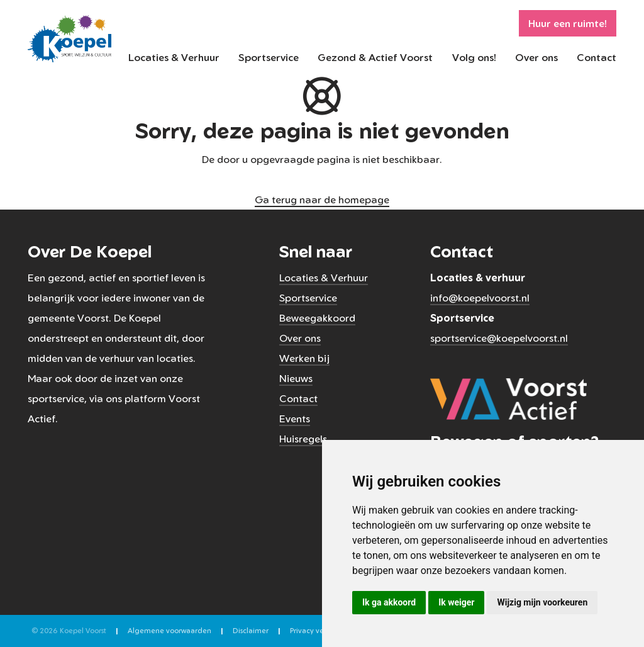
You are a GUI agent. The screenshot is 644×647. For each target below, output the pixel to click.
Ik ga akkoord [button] (389, 602)
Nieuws (296, 378)
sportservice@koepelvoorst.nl (499, 338)
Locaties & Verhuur (174, 57)
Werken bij (304, 358)
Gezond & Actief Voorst (375, 57)
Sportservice (269, 57)
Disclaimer (251, 631)
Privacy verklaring (320, 631)
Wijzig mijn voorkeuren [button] (542, 602)
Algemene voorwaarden (169, 631)
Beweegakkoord (317, 318)
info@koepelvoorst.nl (480, 298)
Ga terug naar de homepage (322, 200)
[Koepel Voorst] (69, 38)
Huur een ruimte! (568, 23)
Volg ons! (474, 57)
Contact (597, 57)
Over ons (536, 57)
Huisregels (303, 439)
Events (295, 419)
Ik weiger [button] (456, 602)
